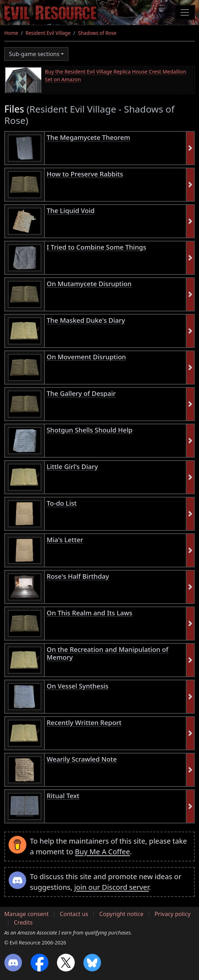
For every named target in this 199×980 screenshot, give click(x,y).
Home (11, 33)
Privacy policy (172, 914)
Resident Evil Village (48, 33)
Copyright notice (121, 914)
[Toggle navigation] (185, 12)
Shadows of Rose (97, 33)
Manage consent (27, 914)
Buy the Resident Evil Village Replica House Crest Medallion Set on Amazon (116, 75)
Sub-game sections (34, 54)
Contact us (74, 914)
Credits (23, 922)
